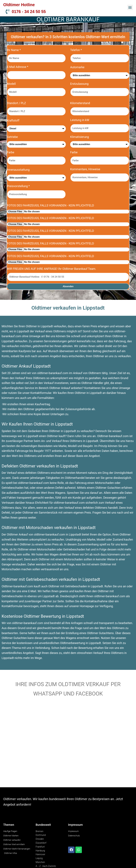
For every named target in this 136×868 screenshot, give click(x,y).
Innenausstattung (18, 170)
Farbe (11, 152)
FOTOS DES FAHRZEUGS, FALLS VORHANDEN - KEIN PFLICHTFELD (50, 205)
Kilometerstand (80, 103)
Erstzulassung (79, 84)
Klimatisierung (80, 137)
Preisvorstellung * (18, 186)
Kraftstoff (13, 120)
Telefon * (76, 50)
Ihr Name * (14, 50)
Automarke (77, 67)
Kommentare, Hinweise (85, 169)
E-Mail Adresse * (18, 67)
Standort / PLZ (16, 103)
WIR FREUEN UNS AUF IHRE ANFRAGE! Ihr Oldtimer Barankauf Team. (52, 269)
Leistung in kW (80, 120)
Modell (11, 84)
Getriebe (12, 137)
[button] (130, 7)
